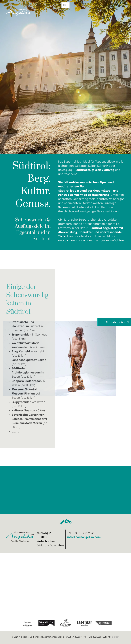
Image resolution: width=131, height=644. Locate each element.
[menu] (124, 6)
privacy (116, 637)
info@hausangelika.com (84, 537)
